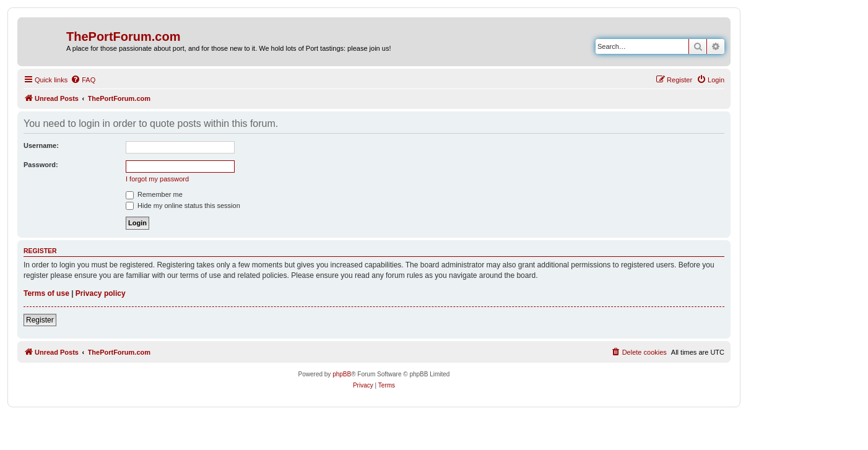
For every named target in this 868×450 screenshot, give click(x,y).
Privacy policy (101, 293)
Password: (41, 165)
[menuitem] (83, 80)
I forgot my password (157, 179)
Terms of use (46, 293)
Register (40, 320)
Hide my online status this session (183, 206)
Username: (41, 145)
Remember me (154, 194)
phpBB (342, 374)
